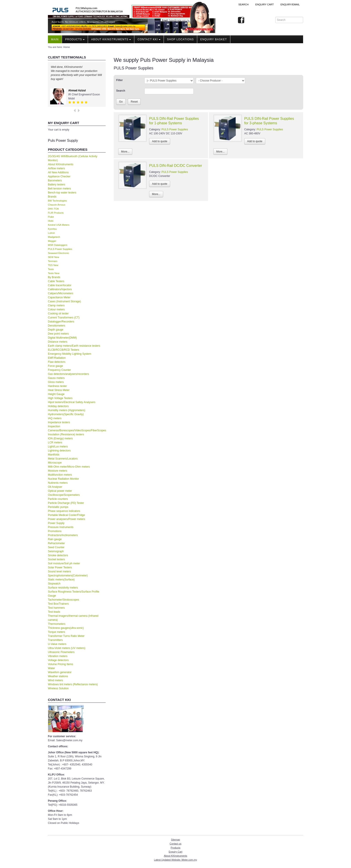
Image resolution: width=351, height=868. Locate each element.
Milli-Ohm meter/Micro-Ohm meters (69, 467)
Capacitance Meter (59, 297)
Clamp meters (56, 305)
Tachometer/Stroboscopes (63, 600)
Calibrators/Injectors (60, 289)
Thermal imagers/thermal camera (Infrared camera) (73, 618)
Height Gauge (56, 394)
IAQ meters (55, 418)
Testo (51, 269)
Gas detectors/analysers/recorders (68, 374)
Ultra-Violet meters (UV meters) (67, 648)
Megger (52, 241)
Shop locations (180, 39)
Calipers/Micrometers (61, 293)
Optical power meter (60, 491)
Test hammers (56, 608)
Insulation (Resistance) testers (66, 434)
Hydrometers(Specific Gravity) (66, 414)
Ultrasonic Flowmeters (61, 652)
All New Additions (58, 172)
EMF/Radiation (57, 358)
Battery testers (57, 185)
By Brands (54, 277)
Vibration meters (58, 656)
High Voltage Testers (60, 398)
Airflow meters (56, 168)
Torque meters (57, 632)
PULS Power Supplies (60, 249)
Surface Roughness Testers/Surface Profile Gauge (74, 594)
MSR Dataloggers (58, 245)
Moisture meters (58, 471)
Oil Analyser (55, 487)
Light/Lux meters (58, 447)
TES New (53, 265)
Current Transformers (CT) (64, 318)
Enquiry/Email (290, 4)
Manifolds (54, 455)
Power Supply (56, 523)
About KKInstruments (111, 39)
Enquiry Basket (214, 39)
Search (244, 4)
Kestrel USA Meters (59, 225)
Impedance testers (59, 422)
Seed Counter (56, 547)
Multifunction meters (60, 475)
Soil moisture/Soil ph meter (64, 563)
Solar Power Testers (60, 567)
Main (55, 39)
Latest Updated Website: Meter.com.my (175, 860)
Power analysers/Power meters (66, 519)
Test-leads (54, 612)
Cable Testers (56, 281)
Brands (52, 197)
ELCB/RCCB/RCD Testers (64, 350)
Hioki (51, 221)
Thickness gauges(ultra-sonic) (66, 628)
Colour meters (56, 309)
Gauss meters (56, 378)
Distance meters (58, 342)
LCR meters (55, 443)
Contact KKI (149, 39)
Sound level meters (59, 572)
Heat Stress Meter (59, 390)
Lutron (51, 233)
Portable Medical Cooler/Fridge (66, 515)
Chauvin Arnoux (57, 205)
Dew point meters (58, 334)
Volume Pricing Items (61, 664)
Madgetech (54, 237)
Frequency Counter (59, 370)
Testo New (54, 273)
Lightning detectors (59, 451)
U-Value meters (57, 644)
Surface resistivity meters (63, 588)
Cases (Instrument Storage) (64, 301)
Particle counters (58, 499)
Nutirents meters (58, 483)
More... (125, 152)
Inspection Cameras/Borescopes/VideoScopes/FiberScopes (77, 428)
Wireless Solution (58, 688)
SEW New (54, 257)
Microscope (55, 463)
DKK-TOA (53, 209)
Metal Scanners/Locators (63, 459)
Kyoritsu (52, 229)
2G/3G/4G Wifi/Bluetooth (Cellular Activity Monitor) (73, 158)
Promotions (55, 531)
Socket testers (56, 559)
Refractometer (56, 543)
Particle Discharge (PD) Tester (66, 503)
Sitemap (175, 840)
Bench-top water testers (62, 193)
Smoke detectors (58, 555)
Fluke (51, 217)
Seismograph (56, 551)
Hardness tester (57, 386)
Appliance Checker (59, 176)
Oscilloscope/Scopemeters (64, 495)
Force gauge (55, 366)
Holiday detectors (58, 406)
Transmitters (55, 640)
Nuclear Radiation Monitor (63, 479)
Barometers (55, 180)
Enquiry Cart (175, 852)
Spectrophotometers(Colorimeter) (68, 576)
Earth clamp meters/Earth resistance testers (74, 346)
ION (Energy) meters (60, 438)
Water (51, 668)
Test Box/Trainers (58, 604)
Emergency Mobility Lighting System (70, 354)
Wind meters (55, 680)
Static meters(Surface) (61, 580)
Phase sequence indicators (64, 511)
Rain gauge (55, 539)
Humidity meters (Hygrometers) (67, 410)
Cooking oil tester (58, 314)
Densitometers (57, 326)
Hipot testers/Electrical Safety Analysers (72, 402)
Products (75, 39)
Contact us (176, 844)
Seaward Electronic (59, 253)
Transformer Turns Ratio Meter (66, 636)
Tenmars (53, 261)
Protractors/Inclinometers (63, 535)
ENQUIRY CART (264, 4)
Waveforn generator (60, 672)
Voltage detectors (58, 660)
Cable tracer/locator (60, 285)
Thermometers (57, 624)
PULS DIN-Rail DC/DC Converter (176, 166)
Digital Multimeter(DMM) (62, 338)
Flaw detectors (57, 362)
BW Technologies (57, 201)
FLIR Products (56, 213)
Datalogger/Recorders (61, 322)
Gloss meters (56, 382)
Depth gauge (56, 330)
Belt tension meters (59, 189)
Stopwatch (54, 584)
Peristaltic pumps (58, 507)
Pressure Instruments (61, 527)
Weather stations (58, 676)
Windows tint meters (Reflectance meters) (73, 684)
